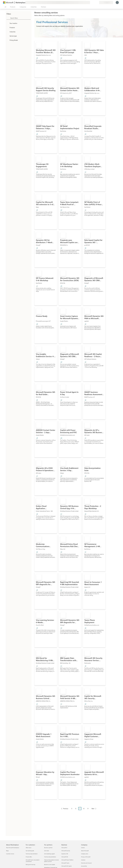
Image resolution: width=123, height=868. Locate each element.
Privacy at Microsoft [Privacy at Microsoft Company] (86, 857)
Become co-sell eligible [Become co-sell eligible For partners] (50, 864)
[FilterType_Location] (8, 23)
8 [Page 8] (84, 809)
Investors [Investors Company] (83, 860)
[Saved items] (95, 2)
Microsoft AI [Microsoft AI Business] (64, 848)
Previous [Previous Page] (66, 809)
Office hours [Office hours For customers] (29, 848)
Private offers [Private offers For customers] (29, 857)
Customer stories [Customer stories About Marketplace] (10, 854)
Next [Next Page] (93, 809)
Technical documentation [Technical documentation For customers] (32, 854)
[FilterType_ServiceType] (8, 36)
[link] (46, 59)
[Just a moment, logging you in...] (117, 2)
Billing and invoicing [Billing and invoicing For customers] (30, 864)
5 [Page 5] (72, 809)
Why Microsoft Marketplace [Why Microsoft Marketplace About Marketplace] (13, 848)
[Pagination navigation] (79, 810)
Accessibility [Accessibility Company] (84, 866)
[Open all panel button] (5, 7)
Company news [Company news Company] (85, 854)
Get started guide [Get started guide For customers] (30, 851)
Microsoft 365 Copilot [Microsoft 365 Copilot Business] (67, 866)
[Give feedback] (91, 2)
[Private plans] (98, 2)
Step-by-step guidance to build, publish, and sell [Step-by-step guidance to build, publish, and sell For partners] (51, 861)
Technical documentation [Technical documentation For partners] (50, 857)
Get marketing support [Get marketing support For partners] (49, 854)
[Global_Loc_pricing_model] (8, 40)
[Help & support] (93, 2)
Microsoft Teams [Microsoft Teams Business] (65, 863)
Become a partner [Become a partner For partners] (48, 848)
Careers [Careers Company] (83, 848)
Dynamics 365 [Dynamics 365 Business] (65, 854)
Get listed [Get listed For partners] (47, 851)
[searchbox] (20, 18)
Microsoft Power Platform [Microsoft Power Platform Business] (67, 860)
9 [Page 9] (88, 809)
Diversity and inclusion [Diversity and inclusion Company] (86, 863)
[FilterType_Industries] (8, 32)
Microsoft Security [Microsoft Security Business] (66, 851)
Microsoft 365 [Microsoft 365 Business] (65, 857)
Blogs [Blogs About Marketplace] (7, 851)
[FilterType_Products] (8, 27)
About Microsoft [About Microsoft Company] (85, 851)
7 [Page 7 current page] (80, 809)
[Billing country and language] (106, 2)
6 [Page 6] (76, 809)
